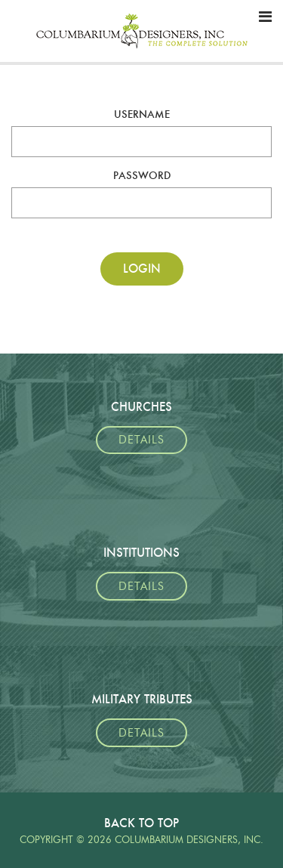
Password (142, 175)
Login (142, 269)
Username (142, 114)
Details (141, 440)
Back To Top (141, 823)
